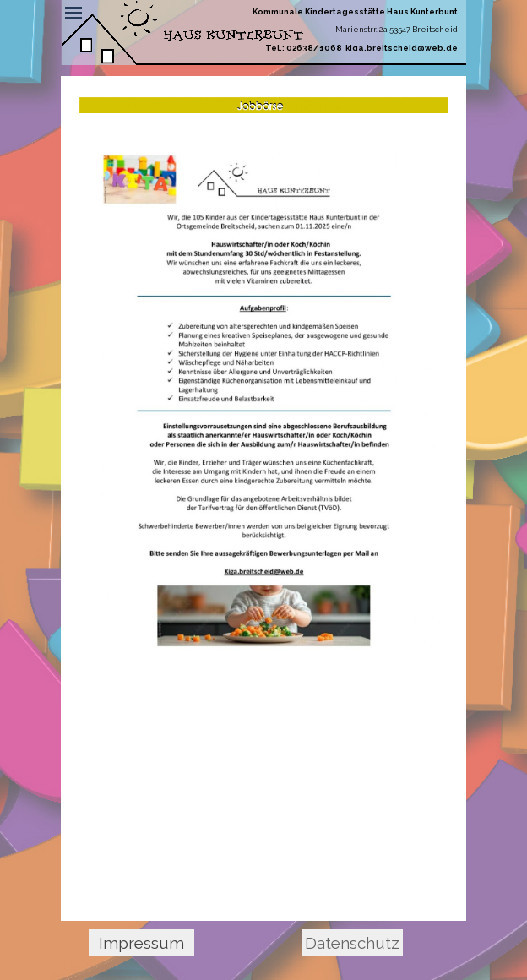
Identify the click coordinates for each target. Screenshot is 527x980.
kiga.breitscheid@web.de (402, 48)
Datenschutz (352, 943)
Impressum (141, 943)
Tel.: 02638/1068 (304, 48)
